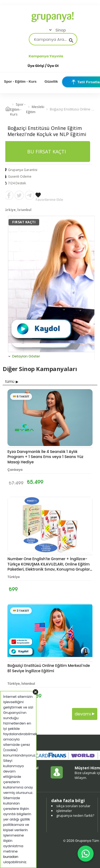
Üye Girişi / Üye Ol (43, 66)
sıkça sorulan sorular (73, 806)
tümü (10, 381)
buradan (11, 857)
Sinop (57, 30)
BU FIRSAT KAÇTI (47, 152)
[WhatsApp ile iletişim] (86, 854)
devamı (85, 714)
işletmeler (64, 811)
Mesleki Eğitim (35, 109)
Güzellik (51, 81)
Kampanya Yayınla (46, 56)
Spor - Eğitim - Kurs (20, 81)
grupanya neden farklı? (75, 815)
